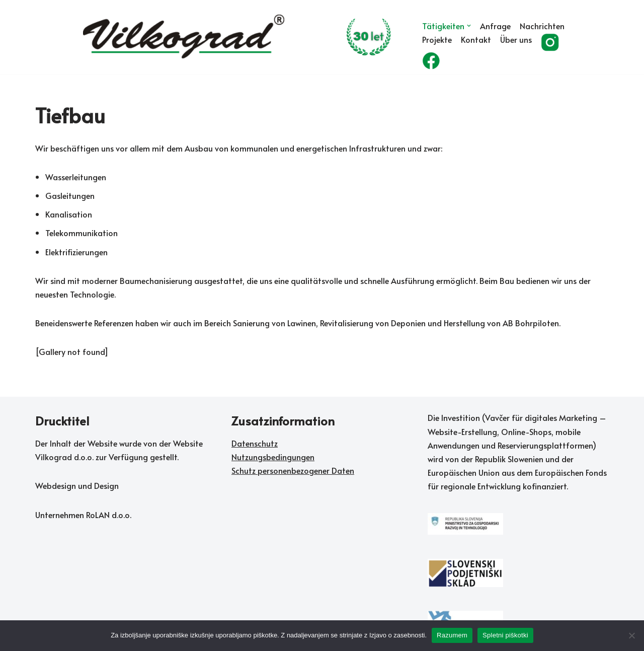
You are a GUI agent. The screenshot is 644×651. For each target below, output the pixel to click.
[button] (469, 26)
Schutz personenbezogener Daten (293, 470)
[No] (631, 635)
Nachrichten (542, 26)
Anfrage (495, 26)
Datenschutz (255, 443)
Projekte (437, 39)
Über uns (516, 39)
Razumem (452, 635)
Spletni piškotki (505, 635)
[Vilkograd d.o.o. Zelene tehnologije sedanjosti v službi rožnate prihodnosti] (244, 37)
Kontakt (476, 39)
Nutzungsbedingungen (273, 457)
